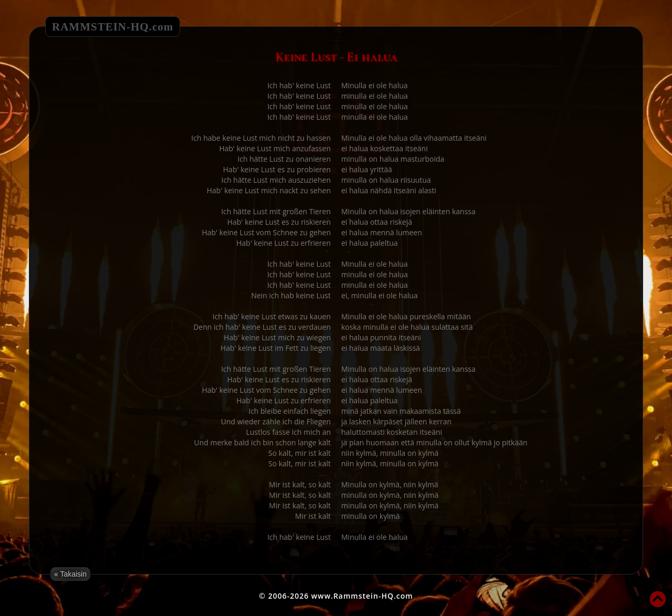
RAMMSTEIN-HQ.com (113, 27)
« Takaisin (70, 574)
